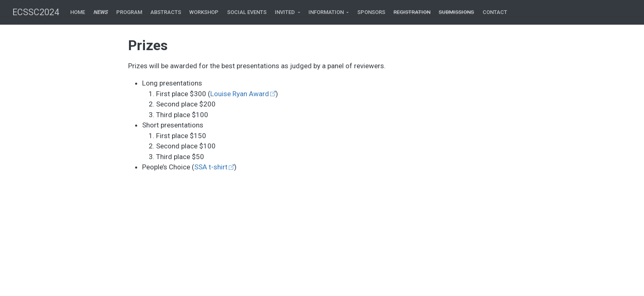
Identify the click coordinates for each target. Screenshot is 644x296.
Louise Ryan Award (240, 94)
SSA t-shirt (211, 167)
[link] (287, 13)
